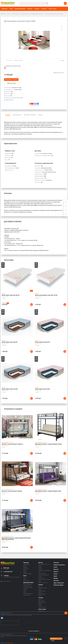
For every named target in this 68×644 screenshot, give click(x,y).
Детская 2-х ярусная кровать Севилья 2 (12, 444)
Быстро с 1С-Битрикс (54, 639)
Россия (62, 61)
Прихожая (5, 9)
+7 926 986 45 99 (8, 572)
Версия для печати (60, 73)
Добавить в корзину (11, 79)
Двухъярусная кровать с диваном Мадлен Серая (48, 491)
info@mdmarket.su (7, 581)
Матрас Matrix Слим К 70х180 (10, 389)
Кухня (11, 9)
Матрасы (4, 294)
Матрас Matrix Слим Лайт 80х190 (11, 295)
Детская (30, 9)
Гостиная (44, 9)
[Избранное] (66, 206)
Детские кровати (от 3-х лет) (7, 442)
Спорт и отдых (52, 9)
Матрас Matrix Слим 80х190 (42, 342)
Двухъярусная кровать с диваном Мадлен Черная (48, 444)
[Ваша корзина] (66, 202)
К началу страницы (34, 631)
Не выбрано (6, 569)
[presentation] (10, 623)
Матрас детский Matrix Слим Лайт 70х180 (46, 295)
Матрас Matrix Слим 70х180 (42, 389)
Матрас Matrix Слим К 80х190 (10, 342)
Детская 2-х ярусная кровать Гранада (12, 491)
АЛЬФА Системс (10, 643)
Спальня (37, 9)
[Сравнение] (66, 210)
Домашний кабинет (20, 9)
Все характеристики (9, 100)
